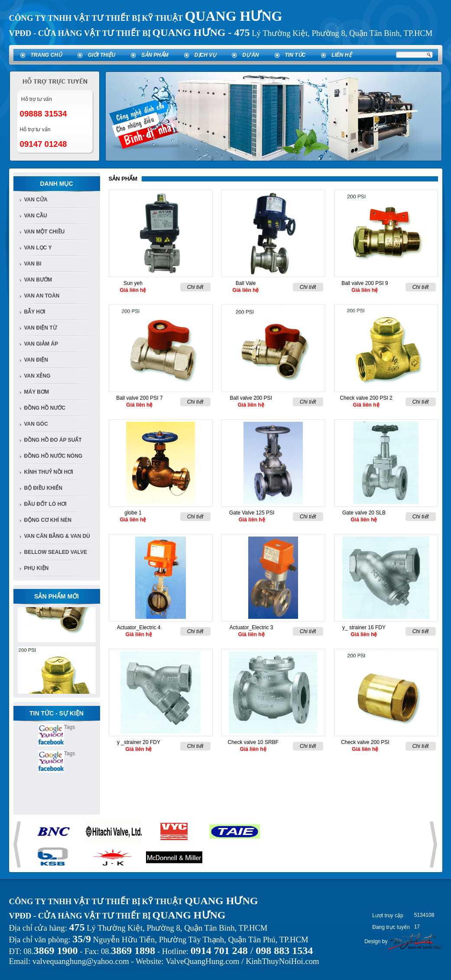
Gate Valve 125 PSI (252, 513)
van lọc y (38, 248)
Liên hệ (341, 55)
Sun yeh (133, 283)
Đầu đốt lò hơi (45, 504)
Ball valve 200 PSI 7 (139, 398)
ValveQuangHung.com (202, 961)
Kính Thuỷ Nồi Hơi (49, 472)
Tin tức (295, 55)
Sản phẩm (155, 55)
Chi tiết (195, 287)
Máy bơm (37, 392)
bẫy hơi (35, 312)
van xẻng (37, 376)
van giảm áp (41, 344)
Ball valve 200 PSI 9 (365, 283)
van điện (36, 360)
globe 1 (133, 513)
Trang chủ (46, 55)
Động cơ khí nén (48, 520)
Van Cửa (36, 200)
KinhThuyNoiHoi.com (282, 961)
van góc (36, 424)
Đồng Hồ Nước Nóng (54, 456)
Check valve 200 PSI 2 (366, 398)
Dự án (250, 55)
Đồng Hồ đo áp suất (53, 440)
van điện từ (41, 328)
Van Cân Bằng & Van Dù (57, 536)
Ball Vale (246, 283)
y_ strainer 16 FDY (364, 627)
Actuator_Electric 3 (251, 627)
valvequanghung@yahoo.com (81, 961)
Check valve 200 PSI (365, 742)
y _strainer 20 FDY (139, 742)
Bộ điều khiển (43, 488)
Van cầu (36, 216)
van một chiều (45, 232)
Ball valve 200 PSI (251, 398)
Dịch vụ (205, 55)
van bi (33, 264)
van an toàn (42, 296)
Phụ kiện (37, 568)
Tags (70, 727)
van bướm (38, 280)
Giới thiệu (102, 55)
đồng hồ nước (45, 408)
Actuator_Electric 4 (139, 627)
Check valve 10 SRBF (253, 742)
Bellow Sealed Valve (56, 552)
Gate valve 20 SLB (364, 513)
